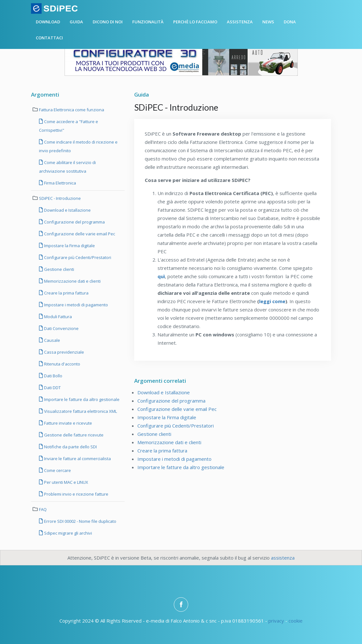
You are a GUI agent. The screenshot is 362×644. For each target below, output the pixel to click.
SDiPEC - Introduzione (60, 198)
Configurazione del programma (74, 222)
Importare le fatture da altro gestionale (81, 399)
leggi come (272, 301)
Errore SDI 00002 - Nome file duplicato (80, 521)
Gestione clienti (59, 269)
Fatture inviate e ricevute (68, 423)
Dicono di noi (108, 22)
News (268, 22)
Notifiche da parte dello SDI (70, 447)
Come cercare (57, 470)
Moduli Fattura (58, 317)
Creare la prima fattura (66, 293)
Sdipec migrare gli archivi (68, 533)
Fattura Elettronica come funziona (72, 110)
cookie (296, 621)
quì (161, 276)
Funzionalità (148, 22)
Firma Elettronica (60, 183)
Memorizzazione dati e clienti (72, 281)
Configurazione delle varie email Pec (79, 234)
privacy (276, 621)
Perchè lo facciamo (195, 22)
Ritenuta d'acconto (62, 364)
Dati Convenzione (61, 328)
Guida (76, 22)
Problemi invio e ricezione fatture (76, 494)
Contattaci (49, 38)
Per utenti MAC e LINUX (66, 482)
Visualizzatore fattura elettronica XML (80, 411)
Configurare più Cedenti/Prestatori (77, 257)
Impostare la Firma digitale (69, 246)
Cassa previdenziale (64, 352)
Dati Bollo (53, 376)
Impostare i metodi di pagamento (76, 305)
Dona (290, 22)
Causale (52, 340)
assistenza (283, 558)
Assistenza (240, 22)
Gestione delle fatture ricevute (73, 435)
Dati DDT (52, 388)
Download (48, 22)
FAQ (43, 509)
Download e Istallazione (67, 210)
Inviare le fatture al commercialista (77, 459)
